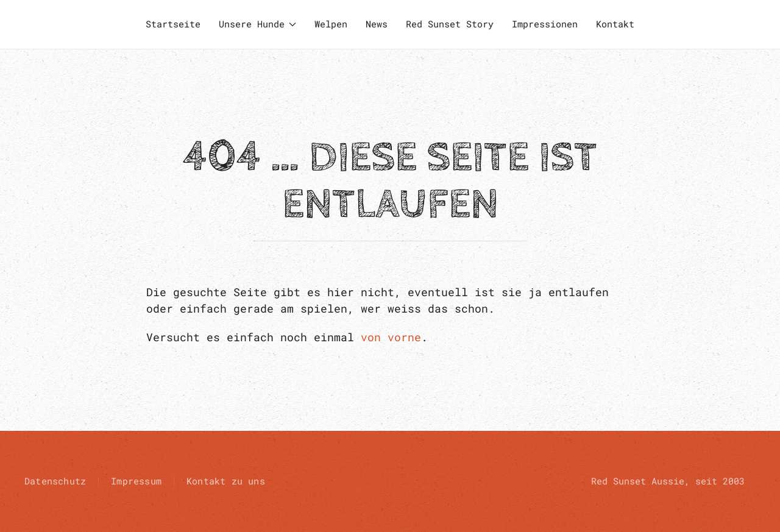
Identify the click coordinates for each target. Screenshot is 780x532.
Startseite (173, 24)
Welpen (331, 24)
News (377, 24)
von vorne (391, 337)
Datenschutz (55, 481)
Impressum (136, 481)
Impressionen (545, 24)
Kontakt (615, 24)
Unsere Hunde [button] (258, 24)
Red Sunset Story (450, 24)
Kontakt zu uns (226, 481)
